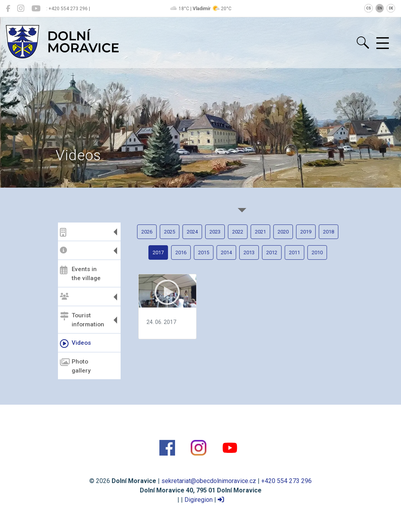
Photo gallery (75, 366)
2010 (317, 252)
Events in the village (80, 274)
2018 (329, 232)
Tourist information (82, 320)
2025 (170, 232)
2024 (192, 232)
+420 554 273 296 (286, 481)
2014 (226, 252)
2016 (181, 252)
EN (380, 8)
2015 (204, 252)
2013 (249, 252)
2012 (272, 252)
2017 (158, 252)
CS (368, 8)
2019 (306, 232)
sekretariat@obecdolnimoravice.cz (209, 481)
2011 (294, 252)
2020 (283, 232)
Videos (75, 344)
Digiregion (199, 500)
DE (391, 8)
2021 (260, 232)
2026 (147, 232)
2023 (215, 232)
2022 (238, 232)
